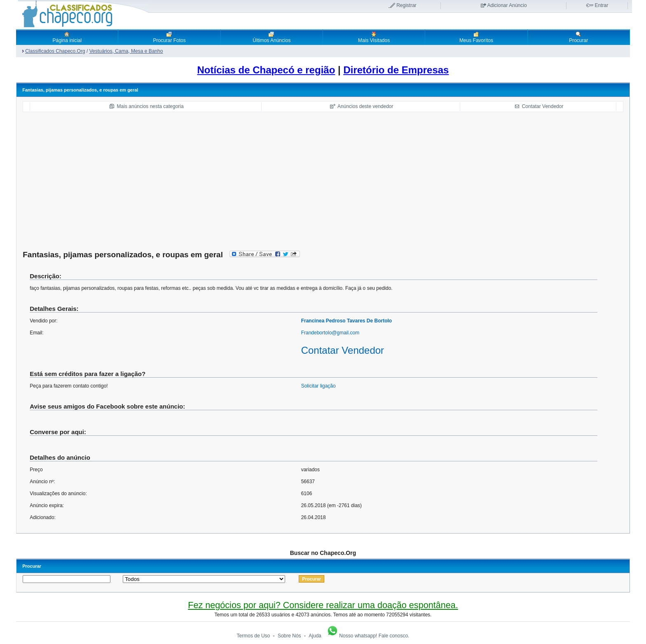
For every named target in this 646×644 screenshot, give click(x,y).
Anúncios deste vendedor (365, 106)
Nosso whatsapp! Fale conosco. (367, 636)
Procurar (578, 37)
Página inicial (67, 37)
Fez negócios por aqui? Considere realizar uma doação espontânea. (323, 605)
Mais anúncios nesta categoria (150, 106)
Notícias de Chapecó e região (266, 70)
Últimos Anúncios (272, 37)
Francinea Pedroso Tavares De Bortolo (347, 321)
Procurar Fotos (169, 37)
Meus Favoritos (476, 37)
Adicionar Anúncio (507, 5)
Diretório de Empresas (396, 70)
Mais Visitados (374, 37)
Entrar (602, 5)
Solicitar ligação (318, 386)
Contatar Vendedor (543, 106)
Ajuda (315, 636)
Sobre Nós (289, 636)
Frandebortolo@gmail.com (330, 333)
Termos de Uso (254, 636)
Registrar (406, 5)
